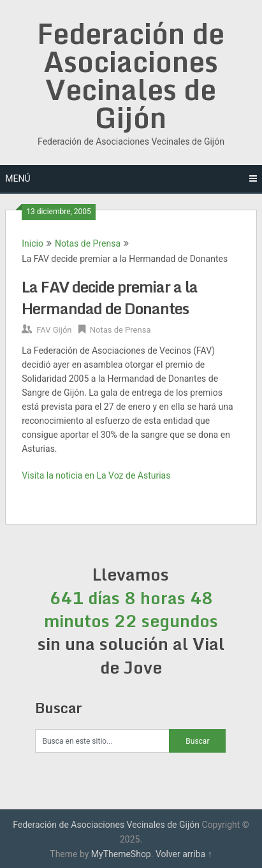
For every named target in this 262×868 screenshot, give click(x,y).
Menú (18, 178)
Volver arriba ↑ (184, 854)
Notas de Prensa (88, 243)
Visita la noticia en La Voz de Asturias (96, 475)
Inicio (33, 243)
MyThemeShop (121, 854)
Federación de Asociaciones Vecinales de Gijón (131, 75)
